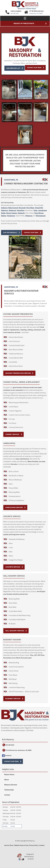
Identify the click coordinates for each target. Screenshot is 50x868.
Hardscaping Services (14, 507)
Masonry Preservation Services (18, 373)
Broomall (22, 208)
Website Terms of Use (21, 845)
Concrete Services (13, 567)
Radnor (4, 216)
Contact (7, 795)
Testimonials (9, 790)
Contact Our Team (34, 68)
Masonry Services (11, 785)
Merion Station (12, 213)
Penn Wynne (39, 213)
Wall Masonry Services (15, 631)
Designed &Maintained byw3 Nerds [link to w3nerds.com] (29, 857)
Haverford (21, 210)
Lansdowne (42, 210)
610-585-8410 (10, 745)
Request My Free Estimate (24, 23)
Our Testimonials (10, 232)
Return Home (9, 774)
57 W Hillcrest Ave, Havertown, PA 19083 (18, 750)
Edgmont (4, 210)
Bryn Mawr (30, 208)
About (7, 780)
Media (3, 213)
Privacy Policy (34, 845)
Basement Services (13, 699)
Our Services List (13, 68)
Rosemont (11, 216)
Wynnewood (41, 216)
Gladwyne (12, 210)
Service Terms (9, 845)
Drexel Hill (39, 208)
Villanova (29, 216)
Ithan (35, 210)
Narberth (21, 213)
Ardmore (4, 208)
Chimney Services (12, 434)
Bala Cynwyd (13, 208)
